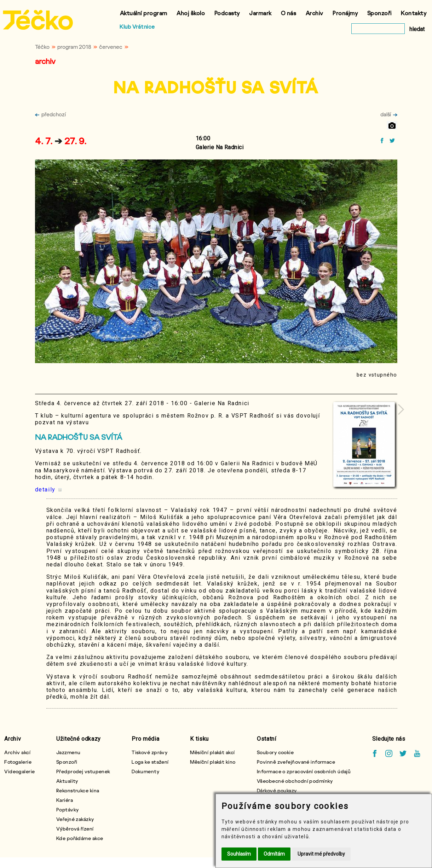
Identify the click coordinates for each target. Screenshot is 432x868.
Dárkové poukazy (277, 790)
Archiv (315, 13)
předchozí (50, 114)
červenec (111, 47)
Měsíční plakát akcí (212, 752)
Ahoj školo (191, 13)
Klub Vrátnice (137, 27)
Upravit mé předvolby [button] (321, 854)
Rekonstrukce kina (78, 790)
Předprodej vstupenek (83, 771)
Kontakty (414, 13)
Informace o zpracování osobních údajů (304, 771)
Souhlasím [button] (239, 854)
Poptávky (68, 809)
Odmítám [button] (274, 854)
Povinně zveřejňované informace (296, 762)
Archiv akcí (17, 752)
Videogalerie (19, 771)
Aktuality (67, 781)
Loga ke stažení (150, 762)
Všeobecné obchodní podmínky (295, 781)
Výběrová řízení (75, 829)
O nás (289, 13)
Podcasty (227, 13)
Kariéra (65, 800)
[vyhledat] (378, 29)
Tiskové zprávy (149, 752)
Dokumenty (145, 771)
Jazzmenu (68, 752)
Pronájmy (345, 13)
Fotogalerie (18, 762)
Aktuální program (144, 13)
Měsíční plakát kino (213, 762)
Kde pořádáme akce (80, 838)
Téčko (42, 47)
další (389, 114)
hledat (417, 29)
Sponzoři (379, 13)
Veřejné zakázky (75, 819)
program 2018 (74, 47)
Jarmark (260, 13)
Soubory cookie (275, 752)
